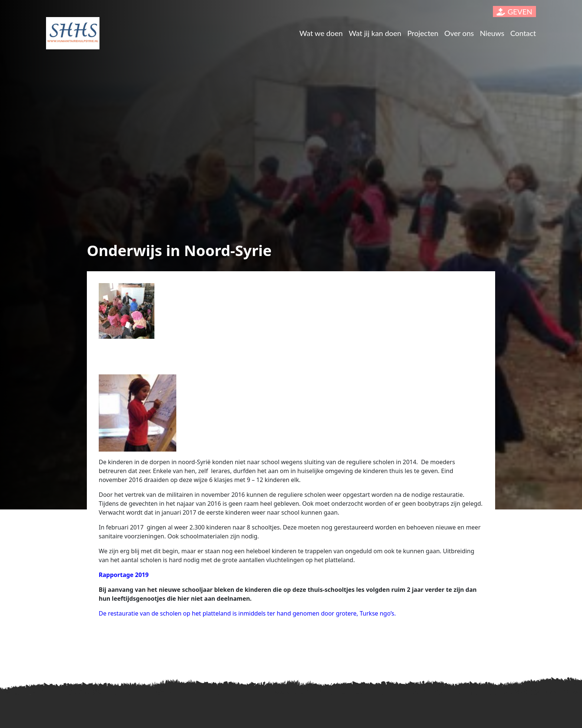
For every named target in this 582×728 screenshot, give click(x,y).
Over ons (459, 33)
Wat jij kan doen (375, 33)
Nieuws (492, 33)
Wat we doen (321, 33)
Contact (523, 33)
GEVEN (514, 12)
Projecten (423, 33)
